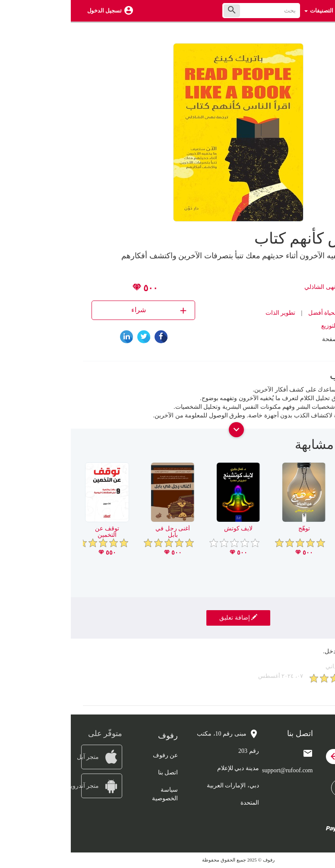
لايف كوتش (168, 528)
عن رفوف (95, 755)
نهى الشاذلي (249, 287)
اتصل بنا (97, 772)
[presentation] (316, 448)
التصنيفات (248, 11)
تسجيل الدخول (34, 11)
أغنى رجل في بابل (102, 532)
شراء (89, 310)
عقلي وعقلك (299, 528)
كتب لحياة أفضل (258, 313)
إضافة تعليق (167, 617)
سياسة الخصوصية (94, 794)
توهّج (233, 528)
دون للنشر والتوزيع (273, 326)
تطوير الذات (210, 313)
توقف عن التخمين (36, 532)
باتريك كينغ (281, 287)
